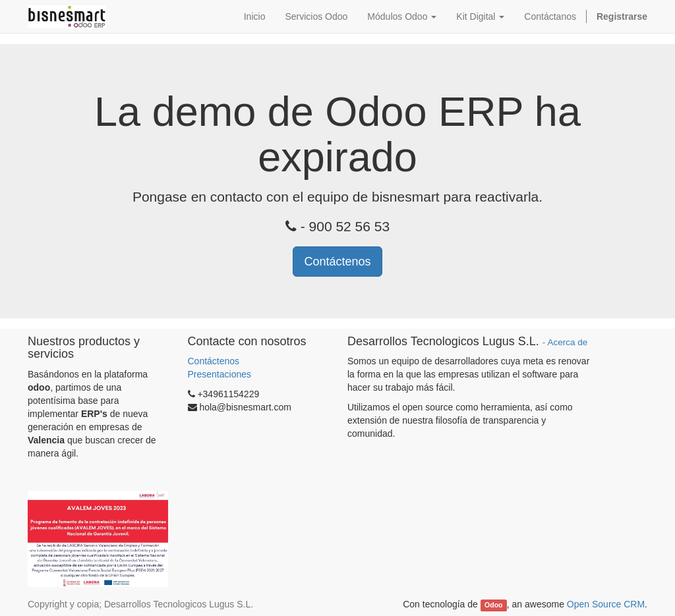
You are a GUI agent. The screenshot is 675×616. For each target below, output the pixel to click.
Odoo (493, 605)
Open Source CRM (606, 604)
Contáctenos (337, 262)
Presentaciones (220, 374)
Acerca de (567, 342)
